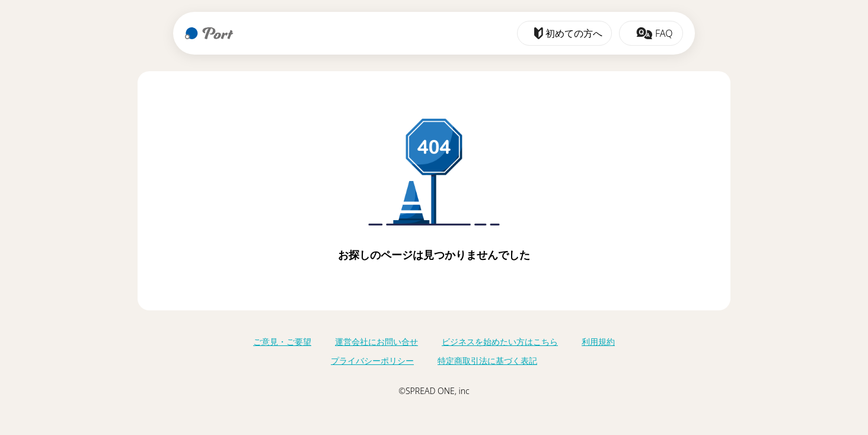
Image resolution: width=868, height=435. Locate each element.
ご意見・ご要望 (282, 342)
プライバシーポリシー (372, 361)
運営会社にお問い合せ (376, 342)
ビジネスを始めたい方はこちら (500, 342)
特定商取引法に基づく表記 (487, 361)
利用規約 (598, 342)
